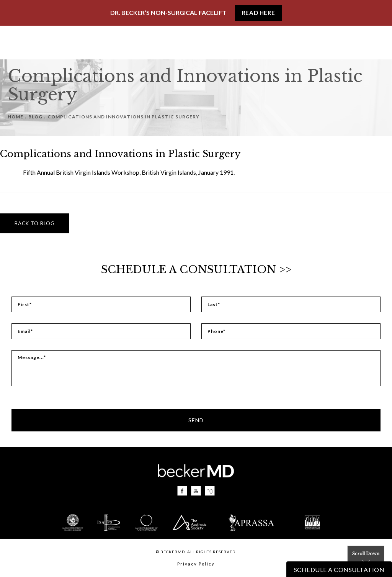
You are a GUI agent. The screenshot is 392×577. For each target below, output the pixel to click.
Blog (35, 117)
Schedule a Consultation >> (196, 270)
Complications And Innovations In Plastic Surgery (123, 117)
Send (196, 420)
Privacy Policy (196, 564)
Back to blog (35, 223)
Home (16, 117)
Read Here (258, 13)
